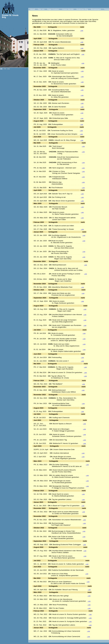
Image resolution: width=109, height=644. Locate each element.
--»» (82, 30)
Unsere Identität (68, 9)
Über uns (41, 9)
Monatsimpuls (96, 9)
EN (9, 69)
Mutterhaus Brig (82, 9)
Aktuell (32, 9)
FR (5, 69)
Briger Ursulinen (53, 9)
